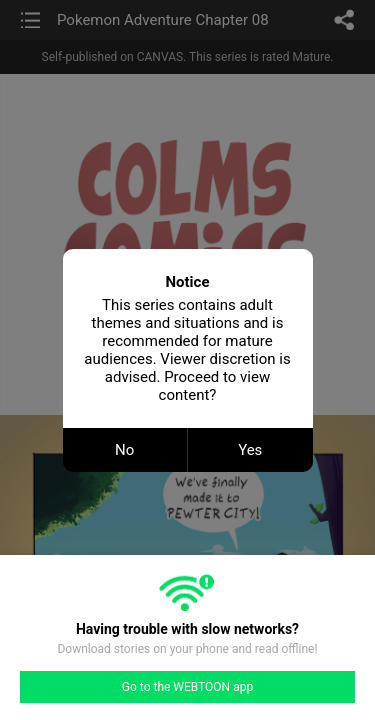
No (124, 450)
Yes (250, 450)
